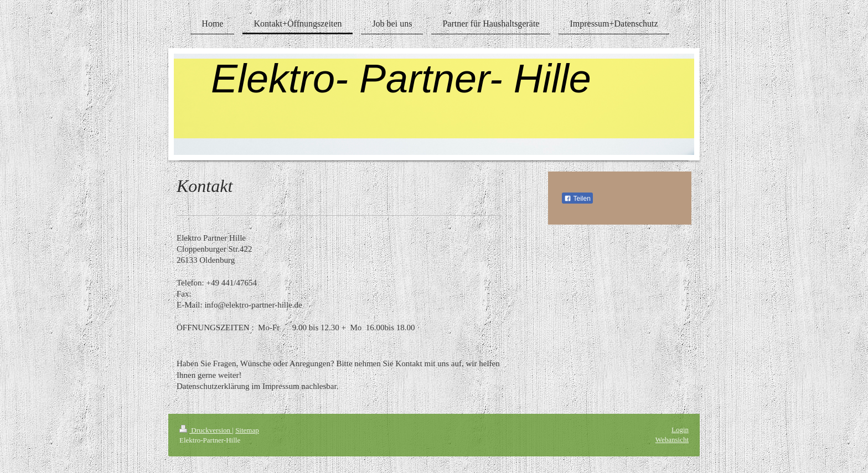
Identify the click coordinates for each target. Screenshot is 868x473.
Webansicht (672, 440)
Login (680, 430)
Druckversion (206, 430)
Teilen (577, 199)
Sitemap (247, 430)
